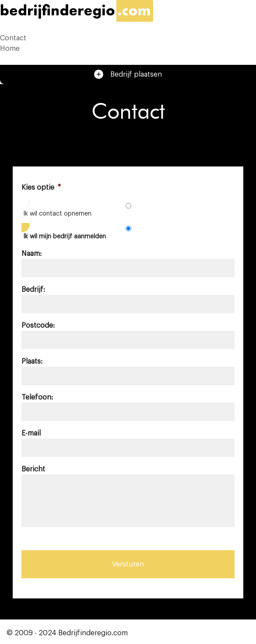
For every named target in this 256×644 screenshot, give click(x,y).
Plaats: (32, 361)
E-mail (31, 433)
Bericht (33, 469)
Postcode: (38, 326)
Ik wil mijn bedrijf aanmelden (65, 237)
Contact (13, 38)
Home (10, 49)
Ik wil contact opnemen (57, 214)
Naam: (32, 254)
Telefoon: (37, 397)
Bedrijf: (33, 290)
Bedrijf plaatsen (128, 74)
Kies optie (41, 188)
